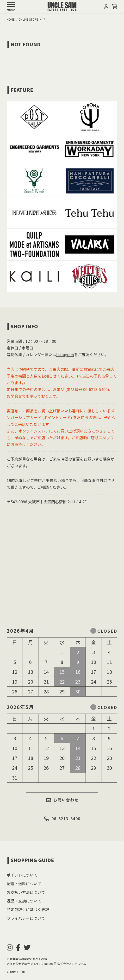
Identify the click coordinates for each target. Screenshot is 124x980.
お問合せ (14, 396)
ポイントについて (22, 875)
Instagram (65, 355)
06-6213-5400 (62, 818)
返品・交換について (24, 901)
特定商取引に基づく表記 (28, 909)
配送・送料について (24, 884)
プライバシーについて (26, 918)
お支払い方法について (26, 892)
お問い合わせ (62, 800)
